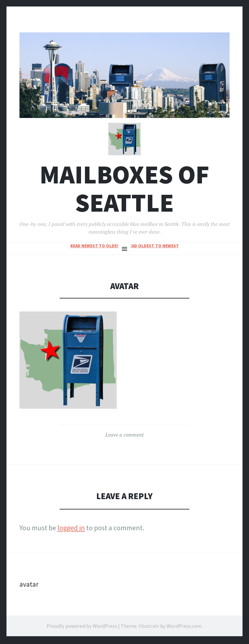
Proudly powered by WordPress (82, 627)
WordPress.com (184, 627)
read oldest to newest (153, 247)
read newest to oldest (96, 247)
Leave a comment (124, 436)
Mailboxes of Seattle (124, 190)
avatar (29, 585)
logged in (71, 529)
